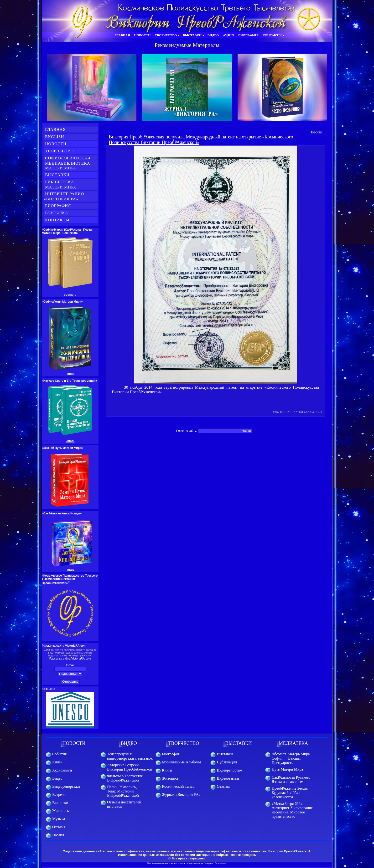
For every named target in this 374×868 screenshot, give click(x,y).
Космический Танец (178, 786)
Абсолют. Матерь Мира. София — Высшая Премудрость (291, 758)
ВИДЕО (129, 743)
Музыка (59, 819)
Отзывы (59, 827)
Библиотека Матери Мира (63, 185)
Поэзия (58, 835)
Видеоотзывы (228, 778)
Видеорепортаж (230, 770)
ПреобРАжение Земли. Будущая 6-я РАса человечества (290, 793)
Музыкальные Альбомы (181, 762)
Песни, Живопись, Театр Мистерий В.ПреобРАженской (123, 791)
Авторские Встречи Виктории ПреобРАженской (130, 767)
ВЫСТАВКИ (239, 743)
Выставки (57, 175)
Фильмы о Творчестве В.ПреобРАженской (125, 778)
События (59, 754)
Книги (57, 762)
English (55, 137)
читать (70, 374)
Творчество (59, 151)
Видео (57, 778)
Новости (56, 144)
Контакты (57, 220)
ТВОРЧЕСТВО (184, 743)
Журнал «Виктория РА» (181, 794)
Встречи (59, 794)
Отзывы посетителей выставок (124, 804)
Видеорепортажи (66, 786)
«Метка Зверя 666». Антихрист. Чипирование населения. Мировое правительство (292, 810)
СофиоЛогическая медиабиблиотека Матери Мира (67, 163)
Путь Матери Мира (287, 769)
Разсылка (57, 213)
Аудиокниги (62, 770)
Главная (55, 129)
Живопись (61, 811)
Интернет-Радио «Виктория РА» (64, 196)
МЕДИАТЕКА (293, 743)
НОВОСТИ (74, 743)
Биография (58, 206)
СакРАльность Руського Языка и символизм (291, 779)
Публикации (227, 762)
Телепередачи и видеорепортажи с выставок (130, 756)
